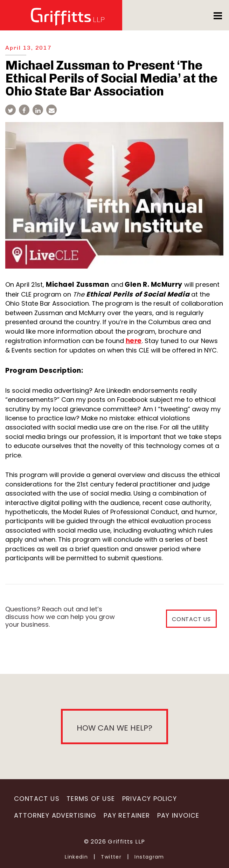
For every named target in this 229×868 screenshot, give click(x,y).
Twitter (111, 857)
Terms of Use (91, 799)
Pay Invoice (178, 815)
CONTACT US (191, 619)
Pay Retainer (127, 815)
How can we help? (114, 728)
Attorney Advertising (55, 815)
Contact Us (37, 799)
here (134, 341)
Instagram (149, 857)
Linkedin (76, 857)
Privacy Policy (150, 799)
